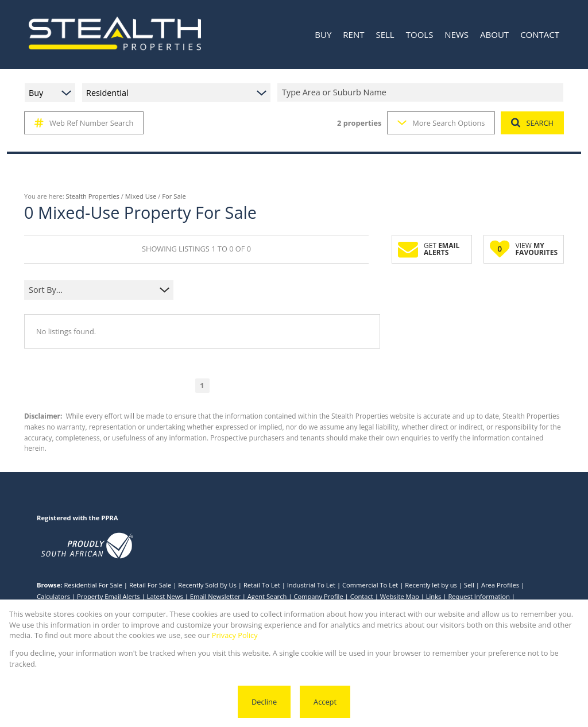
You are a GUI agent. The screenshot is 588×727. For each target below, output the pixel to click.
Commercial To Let (370, 585)
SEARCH (532, 123)
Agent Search (267, 596)
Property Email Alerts (109, 596)
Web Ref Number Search (84, 123)
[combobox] (422, 93)
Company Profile (318, 596)
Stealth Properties (93, 196)
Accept (325, 702)
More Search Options (441, 123)
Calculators (53, 596)
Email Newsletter (215, 596)
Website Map (400, 596)
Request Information (479, 596)
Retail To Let (262, 585)
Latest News (165, 596)
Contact (362, 596)
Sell (469, 585)
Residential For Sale (93, 585)
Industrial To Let (311, 585)
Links (434, 596)
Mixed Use (141, 196)
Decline (264, 702)
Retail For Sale (150, 585)
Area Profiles (500, 585)
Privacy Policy (235, 635)
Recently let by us (431, 585)
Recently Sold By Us (207, 585)
